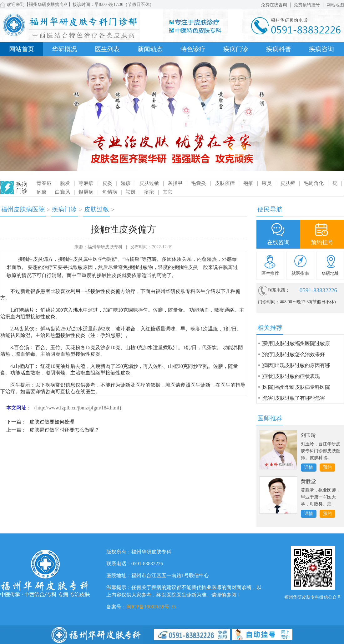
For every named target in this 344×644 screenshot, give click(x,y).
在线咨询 (278, 242)
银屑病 (86, 192)
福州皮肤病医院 (23, 209)
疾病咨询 (321, 49)
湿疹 (126, 183)
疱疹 (248, 183)
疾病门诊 (236, 49)
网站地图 (335, 5)
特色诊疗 (193, 49)
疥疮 (149, 192)
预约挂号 (322, 242)
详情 (309, 467)
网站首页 (22, 49)
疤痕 (42, 192)
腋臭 (267, 183)
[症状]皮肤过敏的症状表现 (291, 376)
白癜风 (63, 192)
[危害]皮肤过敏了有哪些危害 (293, 398)
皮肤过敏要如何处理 (52, 422)
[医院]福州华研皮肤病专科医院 (296, 387)
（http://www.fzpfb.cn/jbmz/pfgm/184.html (75, 408)
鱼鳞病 (110, 192)
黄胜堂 (308, 481)
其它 (168, 192)
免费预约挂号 (307, 5)
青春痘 (44, 183)
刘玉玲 (308, 435)
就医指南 (300, 273)
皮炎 (107, 183)
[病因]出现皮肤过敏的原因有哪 (296, 365)
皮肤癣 (288, 183)
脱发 (65, 183)
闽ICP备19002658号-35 (151, 607)
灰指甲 (175, 183)
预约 (327, 467)
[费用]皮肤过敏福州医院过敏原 (296, 343)
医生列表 (107, 49)
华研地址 (330, 273)
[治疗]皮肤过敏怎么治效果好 (293, 354)
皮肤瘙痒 (225, 183)
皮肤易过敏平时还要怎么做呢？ (64, 430)
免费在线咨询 (274, 5)
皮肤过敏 (149, 183)
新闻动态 (150, 49)
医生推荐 (270, 273)
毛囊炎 (199, 183)
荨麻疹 (86, 183)
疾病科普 (279, 49)
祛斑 (131, 192)
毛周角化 (314, 183)
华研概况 (64, 49)
